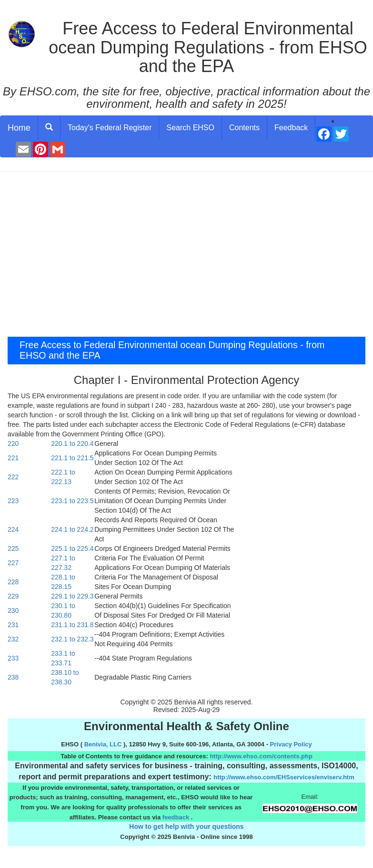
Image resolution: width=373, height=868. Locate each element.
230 (13, 610)
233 (13, 658)
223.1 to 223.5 (72, 501)
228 (13, 582)
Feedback (291, 128)
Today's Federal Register (110, 128)
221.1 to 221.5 (72, 458)
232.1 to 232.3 (72, 639)
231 (13, 625)
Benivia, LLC (103, 744)
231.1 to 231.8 (72, 625)
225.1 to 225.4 (72, 548)
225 (13, 548)
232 (13, 639)
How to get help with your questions (186, 827)
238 (13, 677)
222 (13, 477)
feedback (176, 817)
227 (13, 563)
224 (13, 529)
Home (19, 128)
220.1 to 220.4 (72, 444)
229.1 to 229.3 (72, 596)
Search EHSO (190, 128)
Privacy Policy (291, 744)
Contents (244, 128)
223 (13, 501)
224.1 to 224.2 (72, 529)
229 (13, 596)
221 (13, 458)
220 (13, 444)
